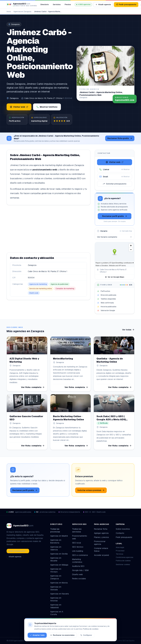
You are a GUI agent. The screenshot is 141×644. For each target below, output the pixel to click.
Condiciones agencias (124, 557)
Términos (119, 554)
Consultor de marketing (65, 289)
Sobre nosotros (123, 529)
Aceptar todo (37, 635)
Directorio (45, 4)
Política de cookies (123, 561)
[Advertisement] (48, 229)
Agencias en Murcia (59, 583)
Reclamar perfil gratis (115, 216)
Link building (78, 551)
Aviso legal (120, 547)
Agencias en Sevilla (59, 554)
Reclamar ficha (101, 529)
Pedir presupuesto (126, 4)
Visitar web (19, 107)
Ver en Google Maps (115, 277)
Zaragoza (14, 98)
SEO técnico (78, 547)
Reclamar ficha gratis (120, 138)
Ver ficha (33, 387)
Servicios (57, 4)
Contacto (120, 533)
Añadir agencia (103, 4)
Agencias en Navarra (59, 594)
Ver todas (128, 330)
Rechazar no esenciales (62, 635)
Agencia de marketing (38, 284)
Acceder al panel (101, 555)
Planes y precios (101, 537)
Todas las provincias (60, 530)
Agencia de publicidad (59, 284)
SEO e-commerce (80, 555)
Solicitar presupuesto (115, 184)
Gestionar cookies (123, 565)
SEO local (76, 543)
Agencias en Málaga (59, 565)
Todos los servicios (81, 530)
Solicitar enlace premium (91, 490)
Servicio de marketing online (41, 289)
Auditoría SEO (78, 566)
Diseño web (34, 293)
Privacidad (120, 551)
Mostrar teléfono (47, 107)
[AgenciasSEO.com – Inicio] (22, 5)
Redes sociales (79, 579)
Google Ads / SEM (80, 570)
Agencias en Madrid (59, 536)
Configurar (86, 635)
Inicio (9, 12)
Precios (68, 4)
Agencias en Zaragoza (22, 12)
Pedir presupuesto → (18, 551)
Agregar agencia (101, 533)
